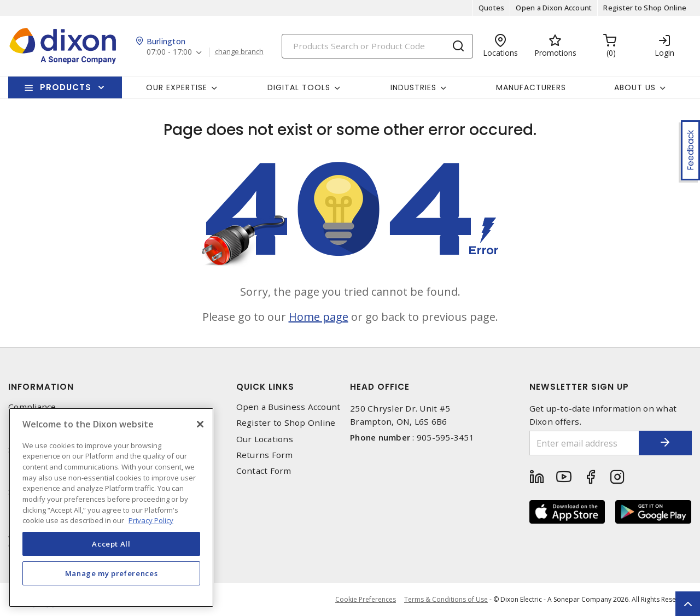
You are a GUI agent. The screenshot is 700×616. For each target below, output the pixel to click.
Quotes (492, 8)
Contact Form (264, 471)
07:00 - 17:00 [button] (169, 52)
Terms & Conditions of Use (446, 599)
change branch (239, 52)
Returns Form (265, 455)
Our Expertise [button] (177, 87)
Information (41, 387)
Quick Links (265, 387)
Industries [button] (413, 87)
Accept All (111, 544)
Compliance (32, 407)
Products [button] (66, 87)
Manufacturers (531, 87)
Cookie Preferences (366, 600)
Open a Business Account (288, 407)
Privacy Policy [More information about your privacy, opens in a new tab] (151, 520)
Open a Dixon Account (554, 8)
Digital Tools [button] (299, 87)
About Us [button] (635, 87)
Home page (319, 317)
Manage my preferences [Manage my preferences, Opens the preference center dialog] (112, 573)
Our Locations (265, 439)
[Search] (377, 46)
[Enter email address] (584, 443)
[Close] (200, 424)
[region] (111, 508)
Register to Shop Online (645, 8)
